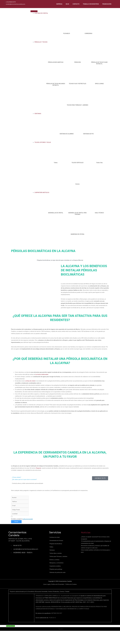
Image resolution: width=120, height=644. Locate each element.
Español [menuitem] (61, 639)
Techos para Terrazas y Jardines (60, 563)
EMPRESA (59, 4)
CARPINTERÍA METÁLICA (42, 193)
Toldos (52, 551)
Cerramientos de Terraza (58, 543)
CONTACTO (76, 4)
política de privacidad (28, 521)
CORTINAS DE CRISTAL (41, 13)
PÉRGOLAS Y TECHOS (41, 42)
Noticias (86, 534)
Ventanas (53, 555)
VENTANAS (38, 114)
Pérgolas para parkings (57, 579)
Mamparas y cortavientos (58, 571)
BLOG (67, 4)
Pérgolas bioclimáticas (57, 547)
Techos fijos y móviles (57, 559)
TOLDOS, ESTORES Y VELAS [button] (43, 143)
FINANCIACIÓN (107, 4)
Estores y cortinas (56, 567)
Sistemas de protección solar (59, 582)
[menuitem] (116, 4)
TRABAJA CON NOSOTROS (91, 4)
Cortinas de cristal (56, 539)
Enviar (16, 523)
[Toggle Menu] (34, 11)
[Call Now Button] (11, 636)
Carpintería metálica (56, 575)
